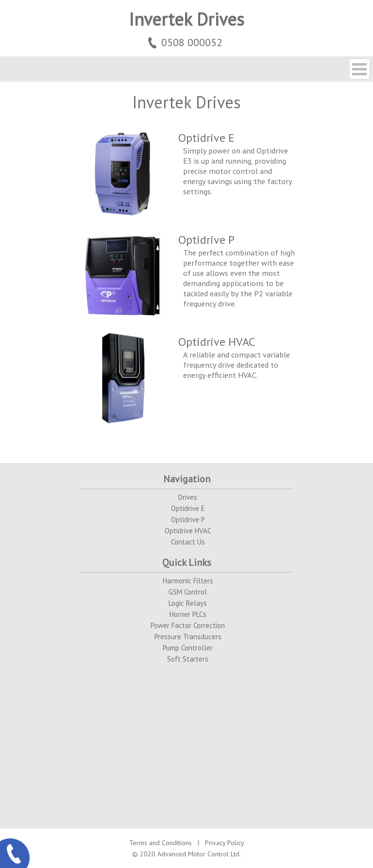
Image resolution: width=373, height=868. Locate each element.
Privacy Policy (225, 843)
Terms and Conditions (161, 843)
